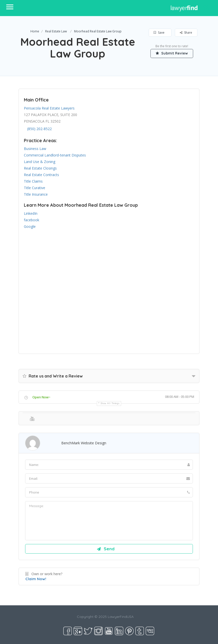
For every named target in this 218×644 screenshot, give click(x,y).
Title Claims (33, 181)
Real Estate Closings (40, 168)
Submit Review (172, 53)
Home (35, 31)
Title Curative (35, 188)
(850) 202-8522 (39, 129)
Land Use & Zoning (40, 162)
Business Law (35, 149)
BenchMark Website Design (84, 443)
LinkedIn (31, 213)
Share (186, 33)
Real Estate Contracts (41, 175)
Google (30, 226)
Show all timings (110, 403)
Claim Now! (36, 579)
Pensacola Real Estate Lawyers (49, 108)
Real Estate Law (56, 31)
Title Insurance (36, 194)
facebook (32, 220)
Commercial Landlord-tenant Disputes (55, 155)
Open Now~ (41, 397)
